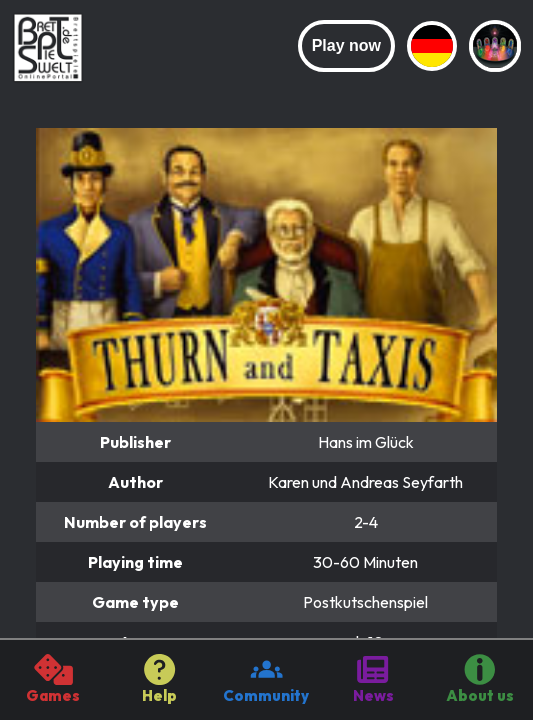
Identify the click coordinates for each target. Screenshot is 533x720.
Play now (346, 45)
